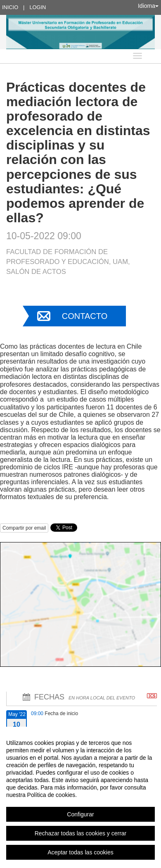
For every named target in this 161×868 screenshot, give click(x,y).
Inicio (10, 7)
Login (38, 7)
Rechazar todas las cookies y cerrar (81, 833)
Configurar (80, 814)
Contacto (85, 316)
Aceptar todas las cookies (80, 852)
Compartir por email (24, 528)
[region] (80, 797)
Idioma (148, 6)
